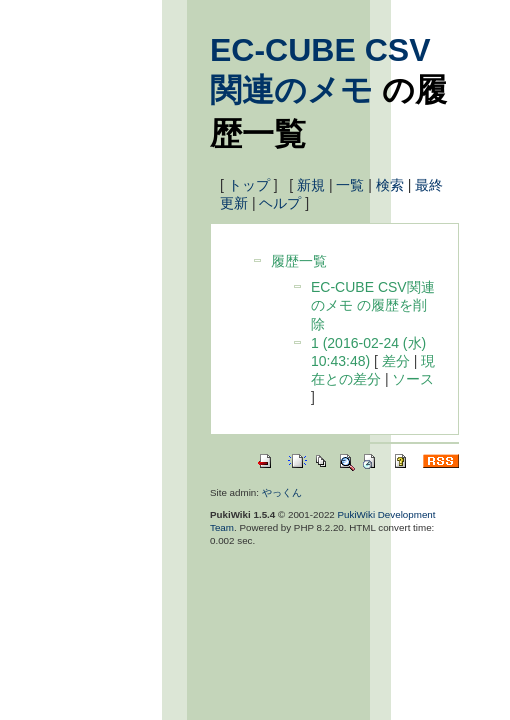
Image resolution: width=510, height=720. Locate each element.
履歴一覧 (299, 261)
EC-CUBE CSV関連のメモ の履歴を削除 (373, 305)
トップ (249, 185)
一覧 (350, 185)
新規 (311, 185)
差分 (396, 361)
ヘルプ (280, 203)
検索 (390, 185)
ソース (413, 379)
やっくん (282, 492)
